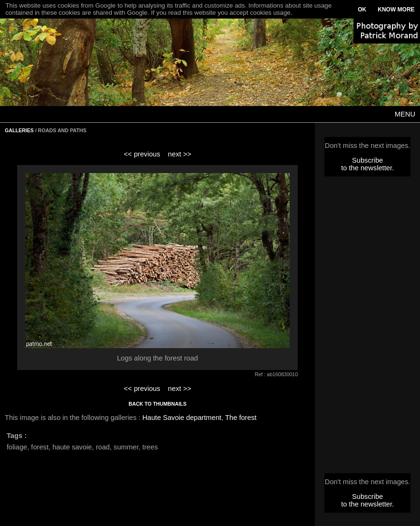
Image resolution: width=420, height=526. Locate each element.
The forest (241, 418)
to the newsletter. (367, 168)
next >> (180, 154)
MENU (405, 114)
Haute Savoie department (182, 418)
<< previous (142, 154)
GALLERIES (19, 130)
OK (362, 10)
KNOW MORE (396, 10)
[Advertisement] (368, 328)
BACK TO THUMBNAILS (157, 404)
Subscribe (367, 160)
